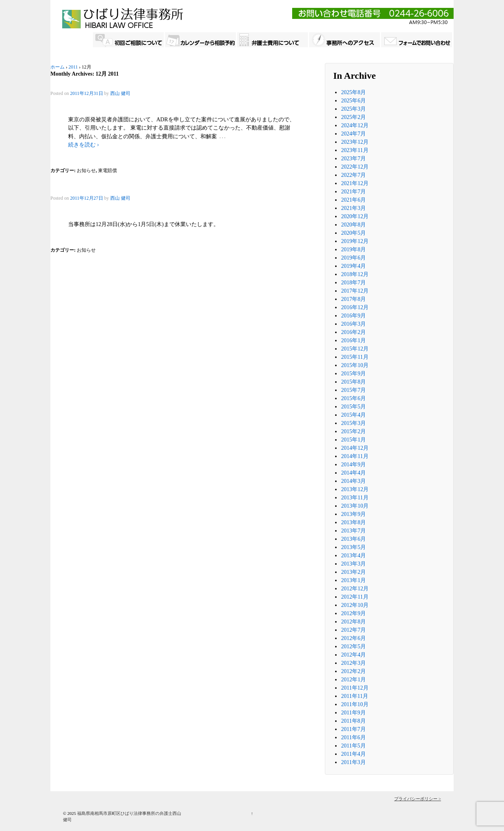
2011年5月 (353, 746)
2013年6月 (353, 539)
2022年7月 (353, 175)
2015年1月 (353, 440)
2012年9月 (353, 613)
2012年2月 (353, 671)
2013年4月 (353, 556)
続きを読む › (83, 145)
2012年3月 (353, 663)
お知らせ (86, 171)
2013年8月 (353, 522)
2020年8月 (353, 225)
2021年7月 (353, 192)
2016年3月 (353, 324)
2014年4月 (353, 473)
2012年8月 (353, 622)
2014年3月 (353, 481)
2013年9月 (353, 514)
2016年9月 (353, 316)
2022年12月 (355, 167)
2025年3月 (353, 109)
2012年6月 (353, 638)
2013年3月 (353, 564)
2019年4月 (353, 266)
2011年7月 (353, 729)
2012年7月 (353, 630)
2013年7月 (353, 531)
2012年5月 (353, 646)
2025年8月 (353, 92)
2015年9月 (353, 374)
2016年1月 (353, 340)
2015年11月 (355, 357)
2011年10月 (355, 704)
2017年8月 (353, 299)
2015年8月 (353, 382)
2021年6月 (353, 200)
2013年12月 (355, 489)
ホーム (57, 67)
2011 (73, 67)
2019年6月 (353, 258)
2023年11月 (355, 150)
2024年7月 (353, 134)
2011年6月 (353, 737)
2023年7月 (353, 159)
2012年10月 (355, 605)
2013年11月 (355, 498)
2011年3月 (353, 762)
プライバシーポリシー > (418, 799)
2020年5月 (353, 233)
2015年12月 (355, 349)
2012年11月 (355, 597)
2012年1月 (353, 680)
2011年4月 (353, 754)
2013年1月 (353, 580)
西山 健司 (120, 93)
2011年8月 (353, 721)
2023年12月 (355, 142)
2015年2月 (353, 431)
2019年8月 (353, 249)
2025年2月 (353, 117)
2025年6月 (353, 101)
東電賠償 (107, 171)
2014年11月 (355, 456)
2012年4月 (353, 655)
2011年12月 (355, 688)
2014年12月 (355, 448)
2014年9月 (353, 465)
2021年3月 (353, 208)
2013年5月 (353, 547)
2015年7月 (353, 390)
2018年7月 (353, 283)
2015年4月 (353, 415)
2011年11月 (355, 696)
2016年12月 (355, 307)
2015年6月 (353, 398)
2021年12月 (355, 183)
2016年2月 (353, 332)
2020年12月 (355, 216)
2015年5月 (353, 407)
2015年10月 (355, 365)
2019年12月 (355, 241)
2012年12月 (355, 589)
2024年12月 (355, 125)
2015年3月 (353, 423)
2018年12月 (355, 274)
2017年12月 (355, 291)
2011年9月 (353, 713)
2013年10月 (355, 506)
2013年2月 (353, 572)
